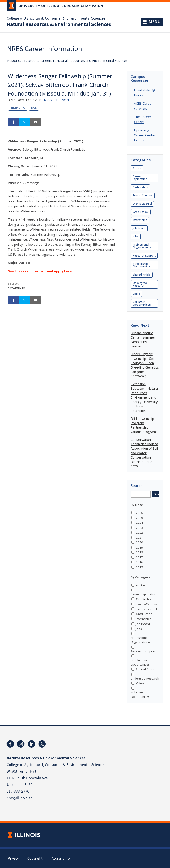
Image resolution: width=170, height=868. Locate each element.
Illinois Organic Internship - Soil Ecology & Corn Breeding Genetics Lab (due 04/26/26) (145, 365)
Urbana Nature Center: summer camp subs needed (143, 339)
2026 (139, 513)
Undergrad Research (140, 284)
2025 (139, 518)
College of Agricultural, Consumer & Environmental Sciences (56, 18)
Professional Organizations (142, 246)
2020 (139, 542)
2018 (139, 552)
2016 (139, 562)
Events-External (142, 204)
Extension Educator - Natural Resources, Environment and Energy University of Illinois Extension (145, 397)
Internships (18, 108)
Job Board (139, 228)
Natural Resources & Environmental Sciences (59, 24)
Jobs (34, 108)
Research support (144, 256)
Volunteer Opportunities (142, 303)
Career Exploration (140, 178)
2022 (139, 533)
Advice (137, 168)
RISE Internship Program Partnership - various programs (144, 425)
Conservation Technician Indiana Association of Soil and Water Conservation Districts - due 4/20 (144, 453)
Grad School (141, 212)
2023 (139, 528)
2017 (139, 557)
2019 (139, 547)
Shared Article (142, 275)
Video (136, 294)
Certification (140, 187)
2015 (139, 567)
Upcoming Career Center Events (145, 135)
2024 (139, 523)
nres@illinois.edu (21, 798)
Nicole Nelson (56, 100)
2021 (139, 537)
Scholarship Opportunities (142, 265)
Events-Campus (143, 195)
